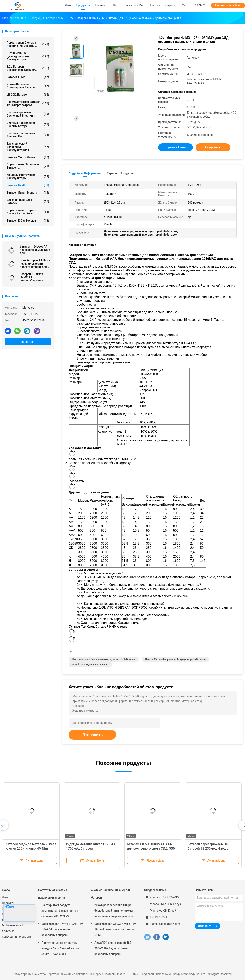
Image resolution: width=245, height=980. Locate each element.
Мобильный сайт (13, 925)
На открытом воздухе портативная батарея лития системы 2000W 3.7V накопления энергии (60, 911)
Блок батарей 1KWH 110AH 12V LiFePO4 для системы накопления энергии (62, 929)
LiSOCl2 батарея (28, 95)
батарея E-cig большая (28, 221)
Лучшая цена (176, 147)
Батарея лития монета (28, 193)
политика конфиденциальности (16, 934)
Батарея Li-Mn (28, 77)
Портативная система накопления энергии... (28, 44)
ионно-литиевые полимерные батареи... (28, 86)
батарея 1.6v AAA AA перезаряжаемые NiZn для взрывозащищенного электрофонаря (35, 250)
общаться (28, 342)
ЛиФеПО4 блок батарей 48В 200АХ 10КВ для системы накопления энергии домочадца (113, 949)
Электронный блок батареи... (28, 201)
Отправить (92, 735)
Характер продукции (121, 173)
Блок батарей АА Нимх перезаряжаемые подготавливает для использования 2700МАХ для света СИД (35, 263)
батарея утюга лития (28, 157)
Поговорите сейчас (228, 5)
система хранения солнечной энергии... (28, 114)
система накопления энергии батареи (110, 894)
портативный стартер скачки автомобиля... (28, 212)
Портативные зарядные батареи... (28, 166)
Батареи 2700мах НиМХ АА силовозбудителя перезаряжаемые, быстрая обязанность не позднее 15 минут (34, 277)
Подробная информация (85, 173)
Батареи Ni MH (28, 185)
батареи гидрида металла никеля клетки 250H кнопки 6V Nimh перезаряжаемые (31, 849)
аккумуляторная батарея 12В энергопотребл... (28, 103)
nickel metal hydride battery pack (90, 665)
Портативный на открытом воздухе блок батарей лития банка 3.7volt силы (60, 948)
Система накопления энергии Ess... (28, 135)
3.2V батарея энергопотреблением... (28, 68)
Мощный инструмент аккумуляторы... (28, 176)
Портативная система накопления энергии (53, 894)
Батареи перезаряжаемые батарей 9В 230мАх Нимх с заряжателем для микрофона (210, 849)
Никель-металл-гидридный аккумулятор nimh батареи (104, 659)
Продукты (9, 903)
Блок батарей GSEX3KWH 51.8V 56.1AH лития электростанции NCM (115, 929)
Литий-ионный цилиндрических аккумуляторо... (28, 56)
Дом (5, 897)
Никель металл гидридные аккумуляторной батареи (175, 659)
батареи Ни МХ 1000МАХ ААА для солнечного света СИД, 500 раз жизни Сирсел (151, 849)
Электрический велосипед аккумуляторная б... (28, 147)
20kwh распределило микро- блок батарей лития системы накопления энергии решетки (114, 911)
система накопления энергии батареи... (28, 124)
